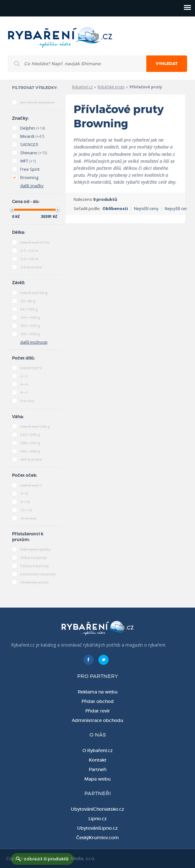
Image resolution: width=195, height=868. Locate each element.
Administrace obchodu (98, 720)
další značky (32, 186)
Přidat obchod (98, 701)
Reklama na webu (98, 692)
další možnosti (34, 342)
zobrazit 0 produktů (46, 859)
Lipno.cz (98, 819)
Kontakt (98, 760)
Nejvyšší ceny (177, 208)
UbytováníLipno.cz (98, 828)
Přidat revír (98, 711)
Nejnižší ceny (146, 208)
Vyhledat (167, 64)
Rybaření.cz (82, 87)
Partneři (98, 769)
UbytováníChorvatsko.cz (98, 809)
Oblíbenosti (115, 208)
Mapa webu (98, 779)
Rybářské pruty (111, 87)
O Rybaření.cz (98, 750)
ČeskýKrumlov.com (98, 838)
